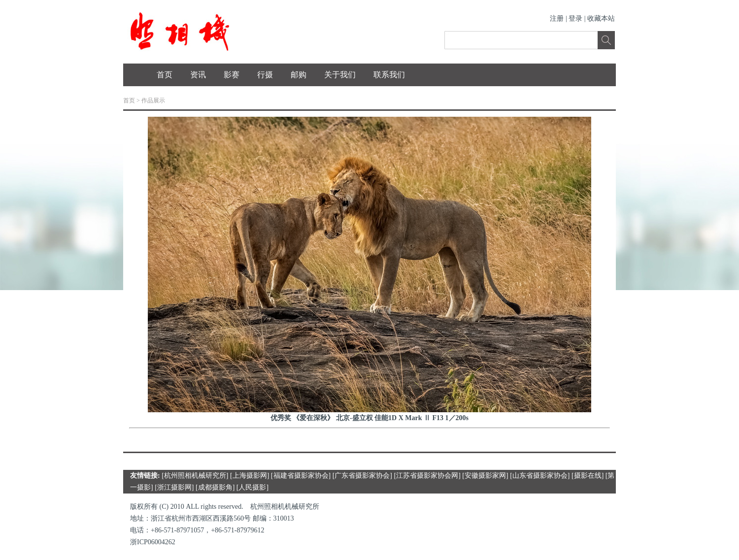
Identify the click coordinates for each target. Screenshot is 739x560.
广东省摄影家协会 (362, 476)
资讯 (198, 75)
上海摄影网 (250, 476)
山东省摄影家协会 (540, 476)
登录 (575, 18)
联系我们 (389, 75)
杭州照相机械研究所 (195, 476)
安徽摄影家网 (485, 476)
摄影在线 (588, 476)
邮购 (299, 75)
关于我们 (340, 75)
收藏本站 (601, 18)
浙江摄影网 (174, 487)
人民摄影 (252, 487)
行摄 (265, 75)
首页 (165, 75)
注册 (557, 18)
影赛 (232, 75)
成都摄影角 (215, 487)
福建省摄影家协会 (301, 476)
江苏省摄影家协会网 (427, 476)
